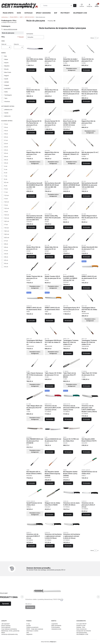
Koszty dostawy (6, 625)
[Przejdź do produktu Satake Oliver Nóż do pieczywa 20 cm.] (35, 237)
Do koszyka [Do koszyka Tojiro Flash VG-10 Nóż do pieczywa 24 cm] (87, 386)
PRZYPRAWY (65, 13)
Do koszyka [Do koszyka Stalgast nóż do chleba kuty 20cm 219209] (50, 514)
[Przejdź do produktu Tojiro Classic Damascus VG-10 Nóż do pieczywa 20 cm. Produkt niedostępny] (35, 363)
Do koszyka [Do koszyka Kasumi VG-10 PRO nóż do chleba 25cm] (68, 452)
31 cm (6, 250)
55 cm (6, 267)
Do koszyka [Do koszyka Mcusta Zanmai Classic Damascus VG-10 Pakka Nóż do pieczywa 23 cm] (87, 101)
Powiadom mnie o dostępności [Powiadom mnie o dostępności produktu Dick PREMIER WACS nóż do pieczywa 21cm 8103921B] (35, 451)
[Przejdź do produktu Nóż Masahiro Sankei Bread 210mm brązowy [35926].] (53, 462)
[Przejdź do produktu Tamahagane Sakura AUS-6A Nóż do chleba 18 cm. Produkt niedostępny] (90, 298)
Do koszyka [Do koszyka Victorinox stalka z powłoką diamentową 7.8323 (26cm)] (30, 607)
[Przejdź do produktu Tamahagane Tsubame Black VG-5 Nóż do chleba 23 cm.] (72, 330)
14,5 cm (7, 215)
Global (6, 59)
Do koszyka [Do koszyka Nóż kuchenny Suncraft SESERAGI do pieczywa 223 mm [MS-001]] (31, 227)
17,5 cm (6, 228)
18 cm (6, 131)
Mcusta (6, 69)
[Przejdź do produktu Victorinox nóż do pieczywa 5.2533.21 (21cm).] (90, 493)
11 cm (6, 192)
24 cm (6, 150)
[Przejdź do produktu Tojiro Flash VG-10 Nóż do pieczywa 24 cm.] (90, 363)
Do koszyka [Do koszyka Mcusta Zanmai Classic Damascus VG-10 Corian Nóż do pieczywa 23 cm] (68, 101)
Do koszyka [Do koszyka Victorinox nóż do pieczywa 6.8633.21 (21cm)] (31, 546)
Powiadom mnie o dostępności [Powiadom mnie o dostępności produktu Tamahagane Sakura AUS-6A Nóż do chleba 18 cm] (90, 320)
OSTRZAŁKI (28, 13)
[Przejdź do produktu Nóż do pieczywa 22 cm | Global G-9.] (90, 142)
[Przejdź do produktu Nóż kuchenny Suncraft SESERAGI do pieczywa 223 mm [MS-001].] (35, 206)
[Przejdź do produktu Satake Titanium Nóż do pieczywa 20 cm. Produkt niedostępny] (35, 266)
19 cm (6, 134)
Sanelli (6, 79)
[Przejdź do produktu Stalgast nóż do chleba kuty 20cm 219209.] (53, 493)
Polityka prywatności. (33, 627)
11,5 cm (6, 195)
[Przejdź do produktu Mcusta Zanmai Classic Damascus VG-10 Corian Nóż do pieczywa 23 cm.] (72, 80)
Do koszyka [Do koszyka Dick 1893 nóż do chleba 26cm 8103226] (31, 70)
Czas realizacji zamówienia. (9, 629)
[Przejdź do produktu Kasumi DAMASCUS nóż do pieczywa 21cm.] (53, 429)
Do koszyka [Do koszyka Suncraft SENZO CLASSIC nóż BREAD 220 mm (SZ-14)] (68, 288)
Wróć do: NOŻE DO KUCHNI (9, 29)
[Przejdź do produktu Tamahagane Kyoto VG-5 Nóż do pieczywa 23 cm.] (72, 298)
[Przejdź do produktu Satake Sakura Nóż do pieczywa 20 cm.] (72, 237)
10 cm (6, 189)
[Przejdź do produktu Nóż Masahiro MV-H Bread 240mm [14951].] (35, 462)
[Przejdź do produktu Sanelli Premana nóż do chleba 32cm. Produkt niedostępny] (35, 493)
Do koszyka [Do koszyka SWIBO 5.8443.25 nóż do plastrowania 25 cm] (87, 288)
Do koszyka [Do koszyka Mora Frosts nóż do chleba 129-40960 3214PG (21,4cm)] (68, 133)
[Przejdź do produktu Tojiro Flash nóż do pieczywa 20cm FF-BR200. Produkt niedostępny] (72, 363)
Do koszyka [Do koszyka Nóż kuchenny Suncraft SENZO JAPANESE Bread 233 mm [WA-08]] (68, 196)
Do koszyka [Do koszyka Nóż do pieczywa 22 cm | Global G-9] (87, 163)
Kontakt (29, 625)
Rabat (3, 632)
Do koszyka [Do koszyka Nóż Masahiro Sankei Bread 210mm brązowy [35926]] (50, 483)
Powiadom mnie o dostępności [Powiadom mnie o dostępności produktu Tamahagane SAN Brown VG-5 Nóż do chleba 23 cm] (53, 353)
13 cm (6, 205)
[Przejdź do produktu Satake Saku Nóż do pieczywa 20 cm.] (53, 237)
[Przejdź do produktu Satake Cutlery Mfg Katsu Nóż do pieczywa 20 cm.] (53, 206)
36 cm (6, 257)
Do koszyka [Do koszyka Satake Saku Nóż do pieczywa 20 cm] (50, 257)
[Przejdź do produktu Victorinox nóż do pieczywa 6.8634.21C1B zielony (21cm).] (72, 396)
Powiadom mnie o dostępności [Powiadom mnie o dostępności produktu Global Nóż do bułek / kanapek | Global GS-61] (72, 69)
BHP (56, 13)
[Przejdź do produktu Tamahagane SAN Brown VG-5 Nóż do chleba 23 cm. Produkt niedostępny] (53, 330)
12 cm (6, 199)
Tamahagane (8, 95)
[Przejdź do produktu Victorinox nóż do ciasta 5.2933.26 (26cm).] (72, 493)
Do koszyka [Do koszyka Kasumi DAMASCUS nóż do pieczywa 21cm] (50, 452)
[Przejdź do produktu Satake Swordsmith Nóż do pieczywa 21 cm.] (90, 237)
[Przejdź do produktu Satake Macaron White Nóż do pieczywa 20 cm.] (72, 206)
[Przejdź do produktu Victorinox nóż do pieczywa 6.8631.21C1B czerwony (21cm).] (53, 396)
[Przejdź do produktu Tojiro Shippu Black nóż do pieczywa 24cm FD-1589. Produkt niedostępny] (35, 396)
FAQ (28, 632)
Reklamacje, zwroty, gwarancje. (10, 631)
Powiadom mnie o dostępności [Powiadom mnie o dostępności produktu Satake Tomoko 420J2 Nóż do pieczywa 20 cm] (53, 287)
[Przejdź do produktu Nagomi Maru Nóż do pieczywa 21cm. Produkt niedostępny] (35, 142)
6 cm (6, 173)
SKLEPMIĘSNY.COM (80, 13)
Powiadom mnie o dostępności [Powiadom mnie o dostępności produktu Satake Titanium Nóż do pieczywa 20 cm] (35, 287)
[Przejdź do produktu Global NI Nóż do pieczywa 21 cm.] (53, 49)
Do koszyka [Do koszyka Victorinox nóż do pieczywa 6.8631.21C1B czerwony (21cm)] (50, 419)
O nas (28, 624)
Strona (92, 38)
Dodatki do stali (81, 625)
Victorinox (7, 101)
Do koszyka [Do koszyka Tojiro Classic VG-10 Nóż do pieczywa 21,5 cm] (50, 386)
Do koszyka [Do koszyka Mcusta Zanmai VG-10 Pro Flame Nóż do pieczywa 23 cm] (31, 133)
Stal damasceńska (82, 632)
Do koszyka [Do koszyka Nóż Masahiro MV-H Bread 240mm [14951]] (31, 483)
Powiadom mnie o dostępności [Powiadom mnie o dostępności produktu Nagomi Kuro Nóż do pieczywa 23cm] (90, 132)
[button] (75, 6)
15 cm (6, 124)
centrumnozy (5, 17)
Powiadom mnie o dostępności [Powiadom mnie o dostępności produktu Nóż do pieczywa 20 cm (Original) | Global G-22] (72, 163)
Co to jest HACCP (81, 624)
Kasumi (6, 63)
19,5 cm (7, 234)
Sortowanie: (30, 34)
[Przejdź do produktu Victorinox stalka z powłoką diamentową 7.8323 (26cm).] (47, 591)
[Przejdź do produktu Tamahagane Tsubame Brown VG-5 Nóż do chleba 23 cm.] (90, 330)
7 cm (6, 176)
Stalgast (7, 85)
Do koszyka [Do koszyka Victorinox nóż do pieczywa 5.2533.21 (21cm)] (87, 514)
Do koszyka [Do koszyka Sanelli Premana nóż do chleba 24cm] (87, 483)
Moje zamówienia (56, 625)
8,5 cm (6, 182)
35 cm (6, 163)
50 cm (6, 263)
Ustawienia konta (56, 629)
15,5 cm (7, 218)
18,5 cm (7, 231)
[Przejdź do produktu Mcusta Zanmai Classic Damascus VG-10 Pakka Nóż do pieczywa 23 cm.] (90, 80)
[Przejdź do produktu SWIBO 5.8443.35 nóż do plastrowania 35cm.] (53, 298)
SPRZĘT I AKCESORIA (43, 13)
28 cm (6, 244)
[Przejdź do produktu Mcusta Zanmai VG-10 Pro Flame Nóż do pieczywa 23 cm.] (35, 111)
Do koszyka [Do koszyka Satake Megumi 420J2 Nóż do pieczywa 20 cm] (87, 227)
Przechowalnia (56, 627)
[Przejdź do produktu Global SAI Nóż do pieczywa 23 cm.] (90, 49)
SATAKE (7, 82)
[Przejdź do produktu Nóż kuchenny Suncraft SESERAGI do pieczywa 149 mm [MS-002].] (90, 173)
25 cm (6, 153)
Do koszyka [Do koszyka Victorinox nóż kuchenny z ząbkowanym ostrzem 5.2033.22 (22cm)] (68, 546)
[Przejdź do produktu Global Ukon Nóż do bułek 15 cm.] (35, 80)
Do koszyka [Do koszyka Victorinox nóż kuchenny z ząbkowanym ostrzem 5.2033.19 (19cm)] (50, 546)
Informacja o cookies (32, 631)
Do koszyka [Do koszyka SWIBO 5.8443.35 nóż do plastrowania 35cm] (50, 321)
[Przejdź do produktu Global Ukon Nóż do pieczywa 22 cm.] (53, 80)
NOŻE (19, 13)
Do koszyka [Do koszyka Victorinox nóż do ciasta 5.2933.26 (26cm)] (68, 514)
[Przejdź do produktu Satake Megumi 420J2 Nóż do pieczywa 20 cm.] (90, 206)
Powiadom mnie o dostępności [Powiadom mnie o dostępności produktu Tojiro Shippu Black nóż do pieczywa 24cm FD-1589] (35, 419)
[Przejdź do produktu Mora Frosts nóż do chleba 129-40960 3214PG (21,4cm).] (72, 111)
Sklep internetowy (48, 642)
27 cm (6, 241)
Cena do (16, 44)
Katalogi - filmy (81, 627)
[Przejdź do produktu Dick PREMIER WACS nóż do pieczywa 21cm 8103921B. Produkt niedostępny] (35, 429)
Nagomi (7, 76)
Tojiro (6, 98)
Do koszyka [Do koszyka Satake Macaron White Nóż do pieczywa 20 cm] (68, 227)
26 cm (6, 156)
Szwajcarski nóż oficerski (84, 631)
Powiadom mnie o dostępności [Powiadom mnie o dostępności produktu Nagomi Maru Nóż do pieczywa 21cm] (35, 163)
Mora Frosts (8, 72)
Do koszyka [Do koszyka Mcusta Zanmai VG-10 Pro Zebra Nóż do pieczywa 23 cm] (50, 133)
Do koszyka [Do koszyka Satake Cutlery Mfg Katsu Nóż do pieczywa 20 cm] (50, 227)
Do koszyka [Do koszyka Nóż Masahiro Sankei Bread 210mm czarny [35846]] (68, 483)
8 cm (6, 179)
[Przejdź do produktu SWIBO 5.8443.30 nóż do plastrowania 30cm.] (35, 298)
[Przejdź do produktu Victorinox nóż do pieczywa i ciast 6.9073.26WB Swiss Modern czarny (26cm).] (90, 396)
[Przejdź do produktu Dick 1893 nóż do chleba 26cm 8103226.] (35, 49)
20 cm (6, 137)
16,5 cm (7, 221)
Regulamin (29, 634)
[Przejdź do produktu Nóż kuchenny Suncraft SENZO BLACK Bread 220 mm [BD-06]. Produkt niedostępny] (53, 173)
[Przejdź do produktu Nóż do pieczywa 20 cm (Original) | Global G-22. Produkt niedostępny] (72, 142)
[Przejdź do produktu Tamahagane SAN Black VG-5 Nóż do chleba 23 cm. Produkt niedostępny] (35, 330)
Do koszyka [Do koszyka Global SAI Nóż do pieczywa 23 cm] (87, 70)
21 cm (6, 140)
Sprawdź (5, 604)
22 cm (6, 144)
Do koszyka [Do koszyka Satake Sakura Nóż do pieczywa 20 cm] (68, 257)
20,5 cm (7, 237)
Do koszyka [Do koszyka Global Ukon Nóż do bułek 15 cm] (31, 101)
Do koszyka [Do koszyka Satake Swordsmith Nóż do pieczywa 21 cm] (87, 257)
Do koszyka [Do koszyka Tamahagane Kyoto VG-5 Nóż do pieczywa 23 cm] (68, 321)
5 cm (6, 169)
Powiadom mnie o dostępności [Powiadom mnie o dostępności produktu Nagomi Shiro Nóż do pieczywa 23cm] (53, 163)
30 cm (6, 160)
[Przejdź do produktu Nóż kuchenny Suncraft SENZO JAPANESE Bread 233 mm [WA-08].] (72, 173)
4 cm (6, 166)
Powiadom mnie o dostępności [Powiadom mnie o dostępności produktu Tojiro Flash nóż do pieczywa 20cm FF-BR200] (72, 385)
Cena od (4, 44)
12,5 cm (7, 202)
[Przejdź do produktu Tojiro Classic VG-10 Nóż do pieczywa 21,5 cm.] (53, 363)
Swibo (6, 92)
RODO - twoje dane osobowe (35, 629)
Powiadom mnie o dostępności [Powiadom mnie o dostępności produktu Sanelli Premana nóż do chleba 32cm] (35, 514)
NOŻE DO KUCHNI (29, 17)
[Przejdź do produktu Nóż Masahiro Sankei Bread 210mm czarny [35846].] (72, 462)
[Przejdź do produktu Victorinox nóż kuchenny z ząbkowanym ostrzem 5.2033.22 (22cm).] (72, 524)
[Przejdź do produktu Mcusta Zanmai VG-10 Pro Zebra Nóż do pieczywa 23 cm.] (53, 111)
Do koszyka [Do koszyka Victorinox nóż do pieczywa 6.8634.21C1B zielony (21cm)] (68, 419)
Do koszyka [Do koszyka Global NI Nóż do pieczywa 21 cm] (50, 70)
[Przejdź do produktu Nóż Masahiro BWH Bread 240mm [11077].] (90, 429)
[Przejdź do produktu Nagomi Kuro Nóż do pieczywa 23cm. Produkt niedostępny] (90, 111)
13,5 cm (7, 208)
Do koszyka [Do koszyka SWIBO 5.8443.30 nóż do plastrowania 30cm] (31, 321)
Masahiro (7, 66)
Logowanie (54, 624)
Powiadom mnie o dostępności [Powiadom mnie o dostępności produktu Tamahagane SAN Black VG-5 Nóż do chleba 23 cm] (35, 353)
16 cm (6, 127)
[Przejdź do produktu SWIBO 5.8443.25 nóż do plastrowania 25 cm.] (90, 266)
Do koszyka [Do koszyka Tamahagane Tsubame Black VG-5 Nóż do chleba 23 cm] (68, 353)
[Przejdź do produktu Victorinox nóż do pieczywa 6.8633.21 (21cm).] (35, 524)
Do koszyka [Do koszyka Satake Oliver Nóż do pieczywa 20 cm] (31, 257)
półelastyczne (8, 110)
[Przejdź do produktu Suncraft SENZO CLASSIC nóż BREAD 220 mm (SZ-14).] (72, 266)
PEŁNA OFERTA (8, 13)
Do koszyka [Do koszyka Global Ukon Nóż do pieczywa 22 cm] (50, 101)
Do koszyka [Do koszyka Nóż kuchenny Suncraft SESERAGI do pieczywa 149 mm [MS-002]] (87, 196)
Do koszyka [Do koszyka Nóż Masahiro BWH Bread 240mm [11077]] (87, 452)
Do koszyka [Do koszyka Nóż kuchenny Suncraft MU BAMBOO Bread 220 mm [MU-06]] (31, 196)
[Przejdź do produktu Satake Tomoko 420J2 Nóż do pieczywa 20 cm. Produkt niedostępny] (53, 266)
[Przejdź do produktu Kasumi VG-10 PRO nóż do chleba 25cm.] (72, 429)
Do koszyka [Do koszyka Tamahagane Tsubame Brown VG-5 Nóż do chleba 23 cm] (87, 353)
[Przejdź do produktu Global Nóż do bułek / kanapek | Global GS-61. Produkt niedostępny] (72, 49)
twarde (6, 113)
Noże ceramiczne (81, 629)
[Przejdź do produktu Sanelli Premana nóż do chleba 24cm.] (90, 462)
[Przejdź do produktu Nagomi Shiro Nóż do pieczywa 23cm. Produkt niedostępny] (53, 142)
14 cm (6, 212)
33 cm (6, 254)
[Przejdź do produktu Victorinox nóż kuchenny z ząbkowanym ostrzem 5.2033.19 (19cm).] (53, 524)
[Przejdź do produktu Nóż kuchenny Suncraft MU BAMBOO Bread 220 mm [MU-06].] (35, 173)
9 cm (6, 186)
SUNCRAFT (8, 89)
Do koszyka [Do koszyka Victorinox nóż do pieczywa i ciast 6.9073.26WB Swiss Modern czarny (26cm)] (87, 419)
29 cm (6, 247)
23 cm (6, 147)
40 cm (6, 260)
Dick (6, 56)
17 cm (6, 225)
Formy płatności (6, 627)
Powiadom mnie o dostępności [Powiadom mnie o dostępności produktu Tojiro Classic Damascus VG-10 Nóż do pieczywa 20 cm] (35, 385)
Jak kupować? (6, 624)
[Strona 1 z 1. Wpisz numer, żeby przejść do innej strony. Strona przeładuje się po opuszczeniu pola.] (95, 38)
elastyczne (7, 116)
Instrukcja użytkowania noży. (10, 634)
